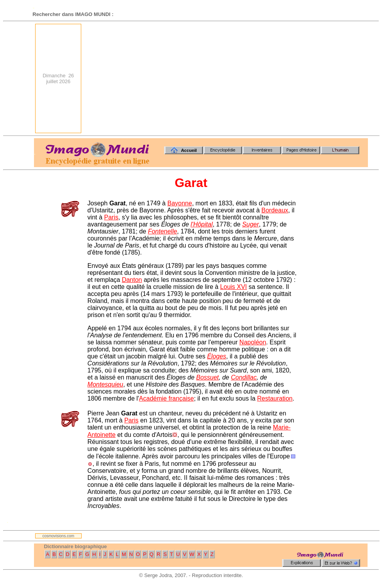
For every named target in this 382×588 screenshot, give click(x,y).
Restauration (275, 398)
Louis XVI (234, 287)
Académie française (167, 398)
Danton (132, 280)
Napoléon (253, 342)
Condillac (244, 377)
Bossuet (207, 377)
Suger (251, 224)
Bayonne (179, 203)
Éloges (217, 356)
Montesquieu (105, 384)
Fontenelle (163, 231)
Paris (111, 217)
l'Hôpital (202, 224)
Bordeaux (275, 210)
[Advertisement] (229, 78)
